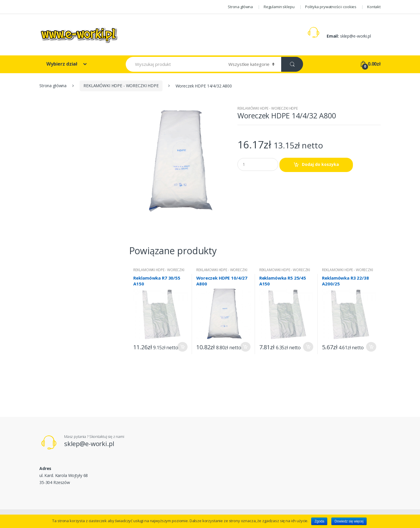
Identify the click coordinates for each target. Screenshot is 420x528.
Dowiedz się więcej (349, 521)
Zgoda (319, 521)
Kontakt (374, 7)
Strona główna (240, 7)
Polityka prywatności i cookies (331, 7)
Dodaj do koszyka (320, 164)
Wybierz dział (62, 64)
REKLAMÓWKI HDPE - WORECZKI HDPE (121, 86)
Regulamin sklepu (279, 7)
